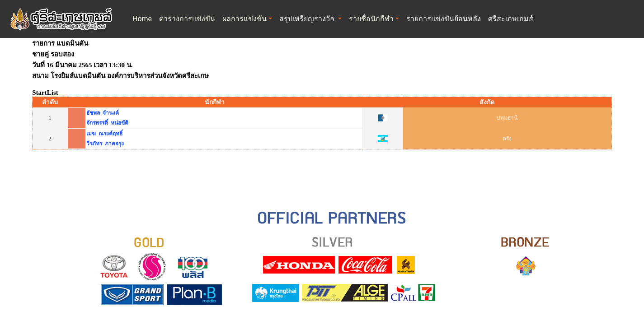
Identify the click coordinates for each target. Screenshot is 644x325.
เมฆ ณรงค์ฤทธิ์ (104, 134)
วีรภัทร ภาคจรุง (105, 144)
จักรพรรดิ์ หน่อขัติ (107, 123)
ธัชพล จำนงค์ (103, 113)
